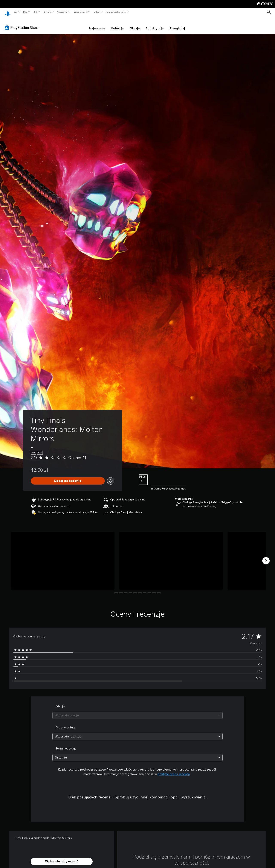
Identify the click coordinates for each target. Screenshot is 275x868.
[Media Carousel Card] (63, 557)
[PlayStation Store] (22, 23)
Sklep (97, 12)
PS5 (25, 12)
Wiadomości (80, 12)
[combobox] (138, 711)
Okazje (135, 24)
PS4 (35, 12)
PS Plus (47, 12)
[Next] (266, 557)
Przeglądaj (177, 24)
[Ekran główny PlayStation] (8, 12)
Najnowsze (97, 24)
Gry (15, 12)
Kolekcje (117, 24)
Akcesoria (62, 12)
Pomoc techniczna (115, 12)
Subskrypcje (155, 24)
